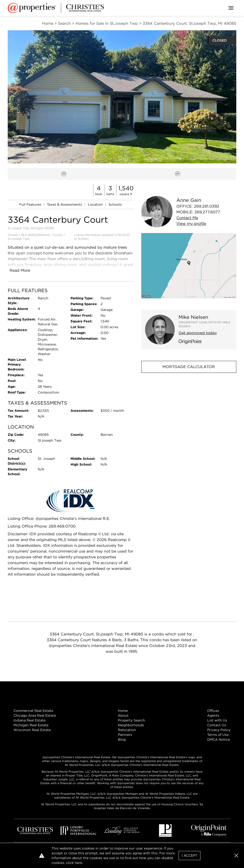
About (123, 715)
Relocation (127, 730)
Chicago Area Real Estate (35, 715)
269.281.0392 (207, 206)
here (78, 863)
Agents (213, 715)
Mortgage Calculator (189, 367)
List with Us (217, 720)
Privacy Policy (219, 730)
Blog (122, 739)
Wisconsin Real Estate (32, 730)
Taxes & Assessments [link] (65, 204)
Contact (187, 218)
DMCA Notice (218, 739)
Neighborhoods (131, 725)
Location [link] (96, 204)
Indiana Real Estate (29, 720)
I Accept (189, 856)
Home (123, 711)
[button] (189, 266)
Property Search (132, 720)
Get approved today (198, 333)
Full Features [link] (31, 204)
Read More (20, 270)
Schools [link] (115, 204)
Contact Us (217, 725)
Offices (213, 711)
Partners (125, 735)
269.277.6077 (207, 212)
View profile (191, 224)
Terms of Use (218, 735)
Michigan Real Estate (31, 725)
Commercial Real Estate (33, 711)
